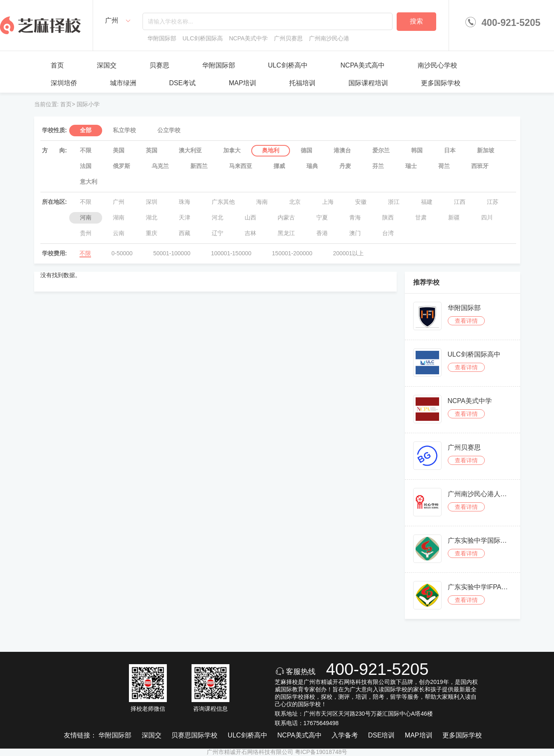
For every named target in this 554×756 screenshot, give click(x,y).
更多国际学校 (441, 83)
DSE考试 (183, 83)
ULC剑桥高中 (288, 65)
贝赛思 (159, 65)
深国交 (107, 65)
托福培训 (302, 83)
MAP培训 (242, 83)
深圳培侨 (64, 83)
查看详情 (466, 321)
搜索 (416, 21)
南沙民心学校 (437, 65)
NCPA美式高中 (363, 65)
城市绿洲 (123, 83)
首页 (57, 65)
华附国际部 (219, 65)
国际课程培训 (368, 83)
